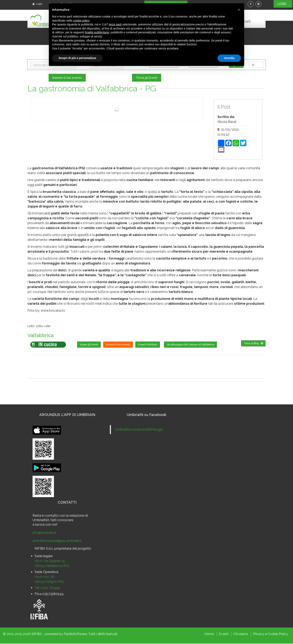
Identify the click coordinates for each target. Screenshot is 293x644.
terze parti (115, 24)
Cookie (273, 634)
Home (209, 634)
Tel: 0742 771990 (47, 588)
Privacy (259, 634)
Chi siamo (241, 634)
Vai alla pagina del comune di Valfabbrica (190, 345)
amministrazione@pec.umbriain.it (57, 541)
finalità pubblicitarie (97, 32)
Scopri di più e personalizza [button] (77, 58)
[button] (239, 10)
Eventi (224, 634)
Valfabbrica (41, 336)
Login (38, 4)
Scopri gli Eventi (89, 345)
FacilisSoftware (75, 634)
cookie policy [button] (81, 21)
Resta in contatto (46, 516)
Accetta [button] (229, 58)
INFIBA (37, 634)
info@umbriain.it (44, 533)
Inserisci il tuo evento (67, 78)
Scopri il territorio (148, 345)
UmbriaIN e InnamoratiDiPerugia (139, 430)
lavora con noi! (46, 525)
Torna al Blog (253, 344)
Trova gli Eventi (147, 78)
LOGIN (283, 4)
